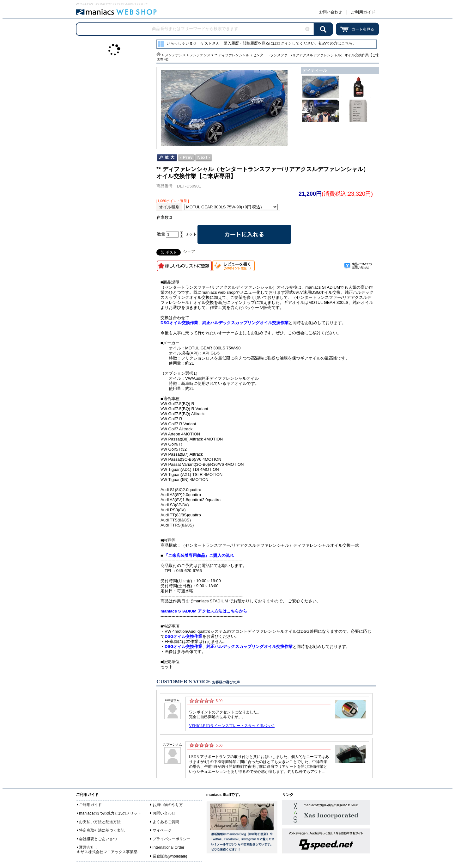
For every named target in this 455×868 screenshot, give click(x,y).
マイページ (162, 830)
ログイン (284, 43)
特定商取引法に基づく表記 (102, 830)
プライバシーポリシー (172, 839)
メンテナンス (175, 55)
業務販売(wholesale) (170, 856)
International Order (169, 847)
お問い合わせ (331, 12)
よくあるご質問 (166, 822)
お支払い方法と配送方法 (100, 822)
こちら (347, 43)
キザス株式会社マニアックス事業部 (107, 852)
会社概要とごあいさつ (98, 839)
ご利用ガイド (363, 12)
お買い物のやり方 (168, 805)
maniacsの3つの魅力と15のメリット (110, 813)
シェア (189, 252)
